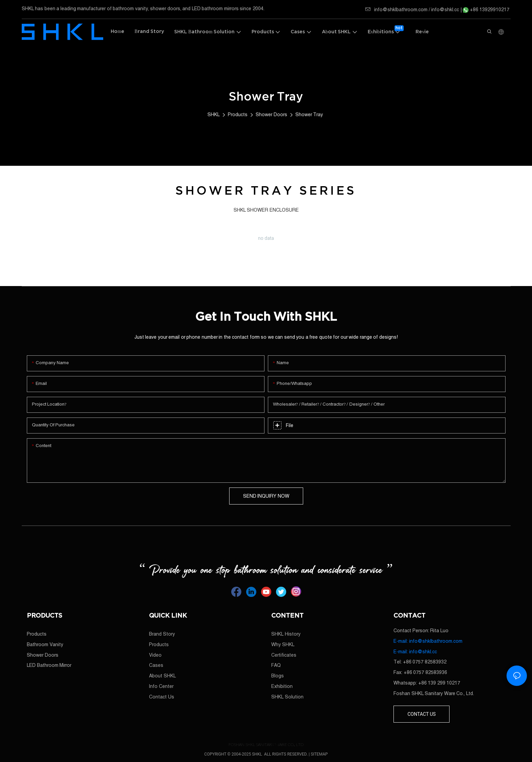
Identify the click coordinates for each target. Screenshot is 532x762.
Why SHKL (283, 644)
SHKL (214, 114)
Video (155, 655)
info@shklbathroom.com (396, 10)
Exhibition (282, 686)
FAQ (276, 665)
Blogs (278, 676)
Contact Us (162, 697)
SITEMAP (319, 754)
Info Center (161, 686)
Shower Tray (309, 114)
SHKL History (286, 634)
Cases (156, 665)
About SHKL (162, 676)
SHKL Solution (287, 697)
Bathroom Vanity (45, 644)
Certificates (284, 655)
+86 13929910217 (486, 10)
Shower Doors (271, 114)
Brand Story (162, 634)
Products (238, 114)
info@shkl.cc (446, 10)
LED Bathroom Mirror (49, 665)
